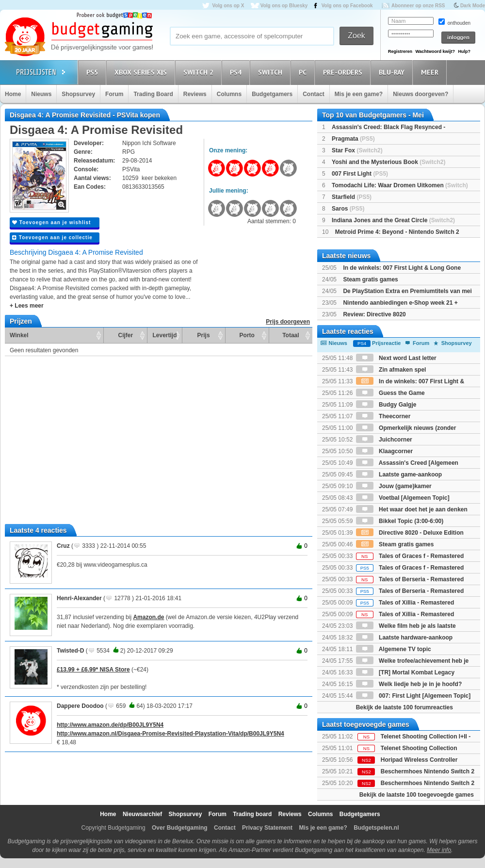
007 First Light (360, 174)
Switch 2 (200, 72)
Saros (348, 209)
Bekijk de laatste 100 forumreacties (404, 707)
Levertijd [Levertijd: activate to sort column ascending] (164, 335)
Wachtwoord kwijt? (435, 51)
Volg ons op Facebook (347, 6)
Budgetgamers (272, 94)
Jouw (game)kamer (394, 486)
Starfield (352, 197)
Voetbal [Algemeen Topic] (403, 498)
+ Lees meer (27, 306)
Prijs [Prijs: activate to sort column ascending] (204, 335)
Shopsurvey (78, 94)
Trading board (252, 814)
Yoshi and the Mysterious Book (388, 162)
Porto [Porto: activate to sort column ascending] (247, 335)
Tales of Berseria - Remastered (410, 579)
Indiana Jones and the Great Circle (393, 220)
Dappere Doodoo (80, 706)
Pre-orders (344, 72)
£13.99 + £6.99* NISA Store (93, 670)
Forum (114, 94)
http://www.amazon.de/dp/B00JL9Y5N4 (110, 725)
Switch (272, 72)
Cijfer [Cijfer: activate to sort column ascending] (126, 335)
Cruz (63, 546)
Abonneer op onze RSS (418, 6)
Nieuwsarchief (142, 814)
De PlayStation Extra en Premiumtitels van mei (407, 291)
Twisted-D (70, 651)
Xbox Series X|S (142, 72)
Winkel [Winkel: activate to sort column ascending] (19, 335)
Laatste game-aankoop (399, 475)
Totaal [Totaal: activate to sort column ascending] (291, 335)
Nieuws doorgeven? (420, 94)
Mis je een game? (359, 94)
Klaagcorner (384, 451)
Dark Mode (473, 6)
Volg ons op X (228, 6)
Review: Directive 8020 (374, 314)
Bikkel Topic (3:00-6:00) (400, 521)
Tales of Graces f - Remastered (410, 556)
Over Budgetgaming (180, 828)
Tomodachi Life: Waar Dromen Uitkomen (400, 185)
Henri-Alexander (79, 598)
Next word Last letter (396, 358)
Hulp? (464, 51)
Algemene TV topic (394, 649)
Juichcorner (384, 440)
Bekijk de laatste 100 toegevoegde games (417, 795)
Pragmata (353, 139)
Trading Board (153, 94)
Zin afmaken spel (391, 370)
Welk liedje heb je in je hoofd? (409, 684)
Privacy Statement (267, 828)
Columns (229, 94)
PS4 (237, 72)
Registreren (400, 51)
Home (13, 94)
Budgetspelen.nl (376, 828)
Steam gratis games (370, 279)
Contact (314, 94)
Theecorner (383, 416)
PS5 (94, 72)
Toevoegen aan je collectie (52, 237)
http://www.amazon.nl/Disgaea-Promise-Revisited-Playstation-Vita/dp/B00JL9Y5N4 (170, 734)
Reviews (195, 94)
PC (304, 72)
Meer (431, 72)
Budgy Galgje (386, 405)
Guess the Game (390, 393)
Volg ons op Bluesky (284, 6)
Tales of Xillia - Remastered (405, 603)
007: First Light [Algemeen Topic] (413, 696)
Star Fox (357, 150)
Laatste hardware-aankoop (404, 638)
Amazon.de (148, 617)
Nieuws (41, 94)
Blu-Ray (393, 72)
